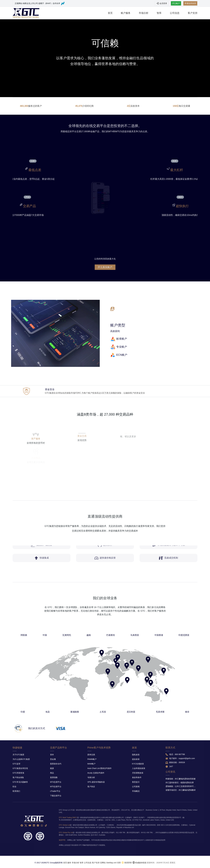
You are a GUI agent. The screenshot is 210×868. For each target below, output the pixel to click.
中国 (86, 662)
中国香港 (122, 662)
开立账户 (176, 3)
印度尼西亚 (130, 662)
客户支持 (193, 13)
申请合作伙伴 (190, 3)
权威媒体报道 (141, 863)
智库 (159, 13)
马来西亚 (115, 662)
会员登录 (162, 3)
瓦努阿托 (93, 662)
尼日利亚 (113, 687)
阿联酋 (79, 662)
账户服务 (126, 13)
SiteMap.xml (111, 863)
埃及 (87, 687)
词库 (119, 863)
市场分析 (144, 13)
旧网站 (103, 863)
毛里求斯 (123, 687)
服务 (69, 863)
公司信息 (175, 13)
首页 (110, 13)
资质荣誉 (128, 863)
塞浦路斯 (95, 687)
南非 (132, 687)
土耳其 (104, 687)
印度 (78, 687)
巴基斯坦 (107, 662)
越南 (100, 662)
